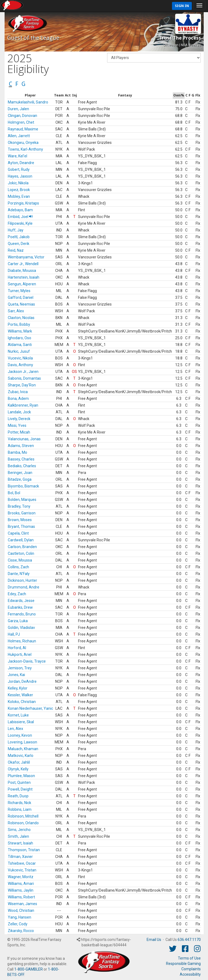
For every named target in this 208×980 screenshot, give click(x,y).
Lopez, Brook (19, 190)
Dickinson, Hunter (22, 580)
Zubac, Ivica (18, 392)
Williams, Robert (21, 897)
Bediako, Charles (22, 466)
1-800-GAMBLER (29, 969)
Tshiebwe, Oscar (22, 863)
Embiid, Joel (20, 217)
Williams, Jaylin (21, 890)
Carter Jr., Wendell (23, 264)
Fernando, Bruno (22, 614)
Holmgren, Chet (21, 122)
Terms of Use (189, 958)
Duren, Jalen (18, 109)
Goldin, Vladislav (21, 628)
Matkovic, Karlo (21, 756)
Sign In (182, 6)
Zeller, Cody (18, 924)
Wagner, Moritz (21, 877)
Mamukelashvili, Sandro (28, 102)
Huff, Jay (16, 230)
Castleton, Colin (21, 553)
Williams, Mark (20, 331)
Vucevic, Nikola (20, 358)
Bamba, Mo (17, 452)
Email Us (154, 940)
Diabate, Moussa (22, 271)
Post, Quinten (19, 782)
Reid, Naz (16, 250)
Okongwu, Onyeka (23, 143)
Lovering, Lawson (22, 742)
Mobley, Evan (19, 196)
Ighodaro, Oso (20, 338)
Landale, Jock (19, 412)
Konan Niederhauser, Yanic (30, 708)
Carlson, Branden (22, 547)
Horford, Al (17, 648)
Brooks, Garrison (22, 513)
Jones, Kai (16, 675)
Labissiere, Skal (21, 722)
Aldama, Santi (20, 345)
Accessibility (190, 974)
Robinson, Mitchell (23, 816)
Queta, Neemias (21, 304)
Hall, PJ (14, 634)
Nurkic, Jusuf (19, 351)
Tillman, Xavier (20, 857)
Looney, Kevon (20, 735)
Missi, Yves (17, 425)
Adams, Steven (21, 446)
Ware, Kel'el (17, 156)
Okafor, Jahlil (19, 762)
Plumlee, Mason (21, 776)
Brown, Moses (20, 520)
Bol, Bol (14, 493)
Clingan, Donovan (22, 116)
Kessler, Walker (20, 695)
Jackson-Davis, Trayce (27, 661)
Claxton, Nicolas (21, 318)
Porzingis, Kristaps (23, 203)
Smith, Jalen (18, 836)
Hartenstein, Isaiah (24, 277)
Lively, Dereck (19, 419)
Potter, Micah (19, 432)
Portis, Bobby (19, 324)
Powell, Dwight (20, 789)
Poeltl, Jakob (19, 237)
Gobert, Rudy (19, 169)
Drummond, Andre (24, 587)
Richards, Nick (20, 803)
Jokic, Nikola (18, 183)
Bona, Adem (18, 399)
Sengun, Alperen (22, 284)
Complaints (191, 969)
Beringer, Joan (20, 473)
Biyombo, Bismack (23, 486)
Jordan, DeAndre (22, 681)
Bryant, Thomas (21, 527)
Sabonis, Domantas (24, 378)
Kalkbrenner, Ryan (23, 405)
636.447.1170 (189, 940)
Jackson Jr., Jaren (23, 372)
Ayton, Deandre (21, 163)
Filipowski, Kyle (20, 223)
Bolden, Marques (22, 500)
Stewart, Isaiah (20, 843)
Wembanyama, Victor (26, 257)
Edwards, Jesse (21, 601)
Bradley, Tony (19, 506)
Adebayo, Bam (20, 210)
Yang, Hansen (20, 917)
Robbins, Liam (20, 809)
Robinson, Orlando (23, 823)
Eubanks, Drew (20, 607)
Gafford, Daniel (21, 297)
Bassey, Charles (21, 459)
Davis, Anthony (20, 365)
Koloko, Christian (22, 702)
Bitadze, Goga (20, 479)
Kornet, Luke (18, 715)
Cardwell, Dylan (21, 540)
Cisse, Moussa (20, 560)
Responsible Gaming (183, 964)
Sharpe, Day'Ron (22, 385)
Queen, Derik (19, 244)
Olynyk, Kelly (18, 769)
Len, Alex (15, 729)
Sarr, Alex (16, 311)
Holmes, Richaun (22, 641)
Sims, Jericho (19, 830)
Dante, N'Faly (19, 574)
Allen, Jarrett (19, 136)
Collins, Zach (18, 567)
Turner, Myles (19, 291)
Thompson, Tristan (24, 850)
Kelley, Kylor (18, 688)
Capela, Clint (18, 533)
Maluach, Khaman (23, 749)
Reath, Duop (18, 796)
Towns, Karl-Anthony (25, 149)
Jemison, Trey (20, 668)
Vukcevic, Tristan (22, 870)
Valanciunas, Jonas (24, 439)
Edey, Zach (17, 594)
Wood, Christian (21, 910)
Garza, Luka (18, 621)
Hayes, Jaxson (20, 176)
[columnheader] (30, 96)
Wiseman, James (22, 904)
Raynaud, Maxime (23, 129)
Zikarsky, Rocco (21, 931)
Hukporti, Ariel (20, 655)
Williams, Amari (21, 884)
